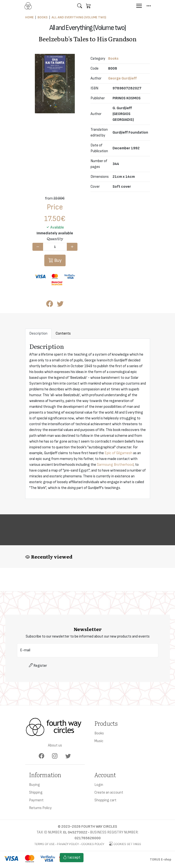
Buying (34, 785)
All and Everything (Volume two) (79, 17)
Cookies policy (99, 860)
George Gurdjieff (122, 78)
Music (99, 741)
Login (99, 785)
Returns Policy (40, 808)
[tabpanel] (88, 419)
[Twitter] (68, 756)
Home (29, 17)
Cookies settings (101, 855)
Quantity (55, 239)
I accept (72, 857)
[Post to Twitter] (60, 305)
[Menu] (139, 6)
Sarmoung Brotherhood (115, 465)
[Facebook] (42, 756)
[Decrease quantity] (38, 247)
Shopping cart (105, 800)
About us (55, 745)
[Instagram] (55, 756)
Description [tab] (38, 334)
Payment (36, 800)
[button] (80, 6)
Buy (57, 260)
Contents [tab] (63, 334)
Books (43, 17)
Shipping (36, 793)
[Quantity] (55, 247)
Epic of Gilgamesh (118, 453)
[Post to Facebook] (50, 305)
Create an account (109, 793)
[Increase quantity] (72, 247)
